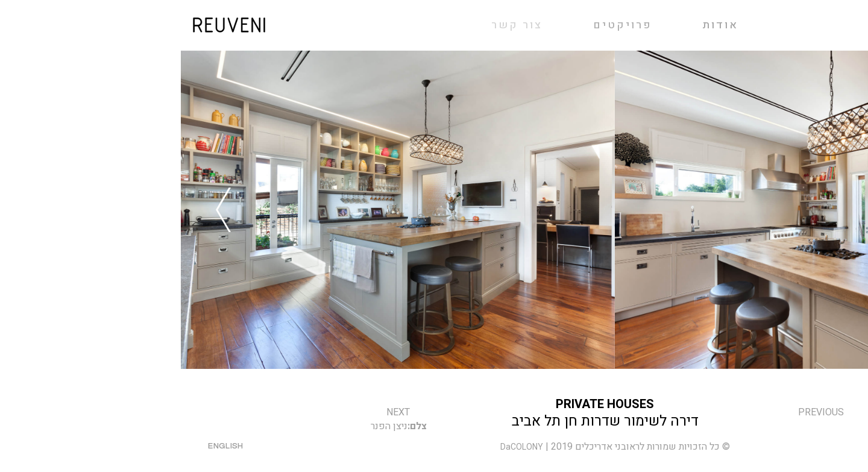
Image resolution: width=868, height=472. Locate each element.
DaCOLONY (341, 447)
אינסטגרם (772, 447)
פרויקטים (442, 25)
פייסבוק (825, 447)
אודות (539, 25)
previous (640, 412)
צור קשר (718, 447)
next (217, 412)
